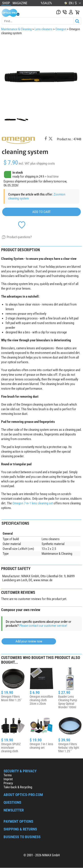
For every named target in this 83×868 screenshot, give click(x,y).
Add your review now (29, 641)
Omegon (61, 29)
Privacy (8, 783)
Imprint (8, 779)
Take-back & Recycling (18, 787)
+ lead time (52, 177)
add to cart (41, 212)
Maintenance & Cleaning (16, 29)
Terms (8, 775)
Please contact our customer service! (43, 626)
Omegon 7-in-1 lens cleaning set (33, 503)
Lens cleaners (43, 29)
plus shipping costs (43, 163)
